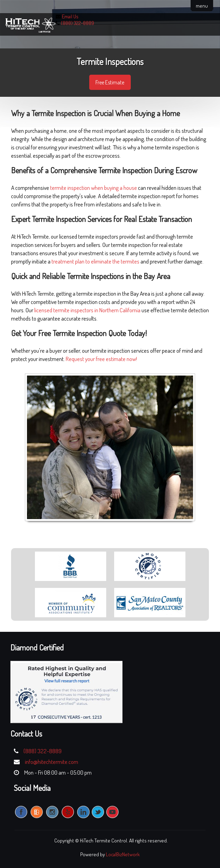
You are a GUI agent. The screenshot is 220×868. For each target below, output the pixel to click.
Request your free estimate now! (101, 359)
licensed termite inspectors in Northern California (87, 310)
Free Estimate (110, 82)
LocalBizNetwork (123, 854)
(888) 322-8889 (77, 23)
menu (202, 6)
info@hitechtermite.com (52, 762)
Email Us (70, 16)
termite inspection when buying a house (94, 188)
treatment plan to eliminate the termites (95, 261)
